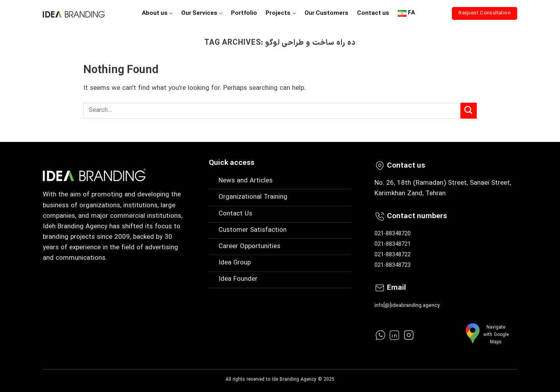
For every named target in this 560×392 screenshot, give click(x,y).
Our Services (202, 13)
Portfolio (244, 13)
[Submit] (469, 111)
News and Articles (246, 181)
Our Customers (326, 13)
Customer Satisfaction (253, 230)
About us (157, 13)
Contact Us (235, 214)
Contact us (373, 13)
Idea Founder (238, 279)
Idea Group (235, 263)
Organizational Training (253, 197)
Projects (281, 13)
